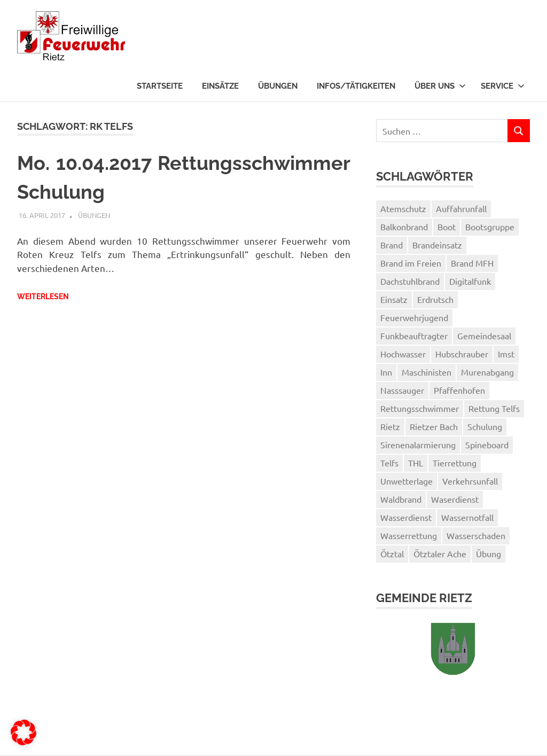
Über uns (440, 86)
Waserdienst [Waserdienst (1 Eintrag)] (455, 499)
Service (503, 86)
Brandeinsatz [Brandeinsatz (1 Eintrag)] (437, 245)
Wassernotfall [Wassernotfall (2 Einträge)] (467, 517)
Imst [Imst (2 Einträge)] (506, 354)
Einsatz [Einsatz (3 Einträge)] (394, 299)
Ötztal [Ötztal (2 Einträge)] (392, 554)
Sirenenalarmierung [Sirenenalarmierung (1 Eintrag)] (418, 445)
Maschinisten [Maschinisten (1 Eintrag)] (427, 372)
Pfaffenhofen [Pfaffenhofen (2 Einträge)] (459, 390)
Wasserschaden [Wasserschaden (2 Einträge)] (476, 535)
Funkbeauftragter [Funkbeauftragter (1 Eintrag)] (414, 336)
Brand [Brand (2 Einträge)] (392, 245)
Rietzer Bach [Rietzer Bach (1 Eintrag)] (434, 426)
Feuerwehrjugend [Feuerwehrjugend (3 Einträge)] (414, 317)
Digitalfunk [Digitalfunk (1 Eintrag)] (470, 281)
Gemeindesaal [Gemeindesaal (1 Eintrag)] (484, 336)
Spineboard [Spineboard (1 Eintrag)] (487, 445)
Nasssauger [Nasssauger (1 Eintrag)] (402, 390)
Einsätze (220, 86)
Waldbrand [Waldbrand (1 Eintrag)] (401, 499)
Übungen (278, 86)
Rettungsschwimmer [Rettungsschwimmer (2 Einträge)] (420, 408)
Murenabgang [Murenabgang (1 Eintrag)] (487, 372)
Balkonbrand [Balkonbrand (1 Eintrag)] (404, 227)
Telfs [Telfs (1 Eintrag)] (389, 463)
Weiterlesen (43, 297)
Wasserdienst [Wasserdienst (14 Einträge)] (406, 517)
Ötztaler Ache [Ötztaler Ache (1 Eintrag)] (440, 554)
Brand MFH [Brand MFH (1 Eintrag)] (472, 263)
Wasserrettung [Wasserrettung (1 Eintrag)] (409, 535)
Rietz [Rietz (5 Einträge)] (390, 426)
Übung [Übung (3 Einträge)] (489, 554)
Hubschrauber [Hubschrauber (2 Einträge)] (462, 354)
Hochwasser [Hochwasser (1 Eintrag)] (403, 354)
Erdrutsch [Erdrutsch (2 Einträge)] (435, 299)
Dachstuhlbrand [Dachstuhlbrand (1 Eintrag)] (410, 281)
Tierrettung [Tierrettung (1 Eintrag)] (455, 463)
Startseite (160, 86)
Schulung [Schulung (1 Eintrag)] (485, 426)
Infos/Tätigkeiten (356, 86)
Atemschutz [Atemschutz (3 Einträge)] (403, 208)
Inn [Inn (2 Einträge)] (386, 372)
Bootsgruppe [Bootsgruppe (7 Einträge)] (490, 227)
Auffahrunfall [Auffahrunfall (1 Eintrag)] (461, 208)
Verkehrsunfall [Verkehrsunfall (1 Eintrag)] (470, 481)
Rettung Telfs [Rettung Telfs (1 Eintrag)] (494, 408)
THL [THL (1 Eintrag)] (416, 463)
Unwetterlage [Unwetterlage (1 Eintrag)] (407, 481)
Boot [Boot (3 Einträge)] (447, 227)
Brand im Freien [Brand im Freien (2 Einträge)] (411, 263)
